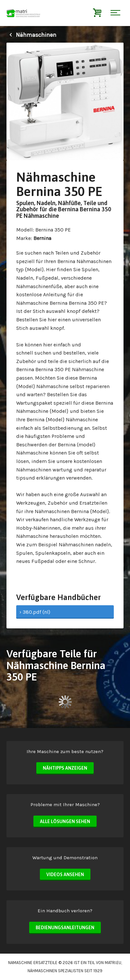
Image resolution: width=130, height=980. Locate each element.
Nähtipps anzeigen (65, 768)
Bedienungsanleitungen (65, 928)
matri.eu (113, 963)
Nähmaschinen (31, 35)
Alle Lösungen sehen (65, 821)
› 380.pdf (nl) (35, 612)
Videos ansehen (65, 875)
